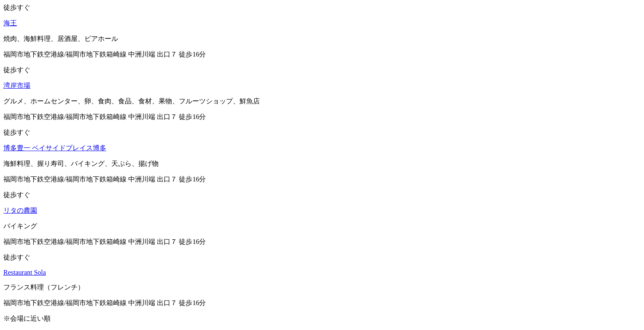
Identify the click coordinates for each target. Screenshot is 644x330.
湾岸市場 (17, 85)
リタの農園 (20, 210)
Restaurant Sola (25, 272)
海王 (10, 23)
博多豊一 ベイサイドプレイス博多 (55, 148)
